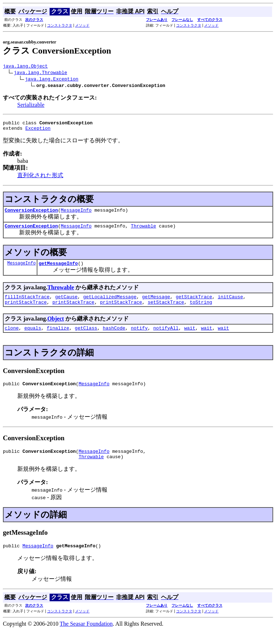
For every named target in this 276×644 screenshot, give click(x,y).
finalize (58, 337)
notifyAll (166, 337)
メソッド (82, 25)
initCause (230, 304)
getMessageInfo (58, 270)
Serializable (31, 106)
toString (201, 310)
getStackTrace (194, 304)
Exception (38, 131)
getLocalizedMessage (110, 304)
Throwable (143, 231)
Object (56, 327)
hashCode (114, 337)
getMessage (156, 304)
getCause (66, 304)
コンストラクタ (60, 25)
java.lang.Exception (52, 80)
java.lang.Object (25, 67)
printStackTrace (26, 310)
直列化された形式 (40, 178)
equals (33, 337)
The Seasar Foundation (86, 638)
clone (12, 337)
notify (139, 337)
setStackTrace (166, 310)
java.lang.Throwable (41, 73)
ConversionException (31, 214)
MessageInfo (76, 214)
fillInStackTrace (27, 304)
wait (190, 337)
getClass (86, 337)
